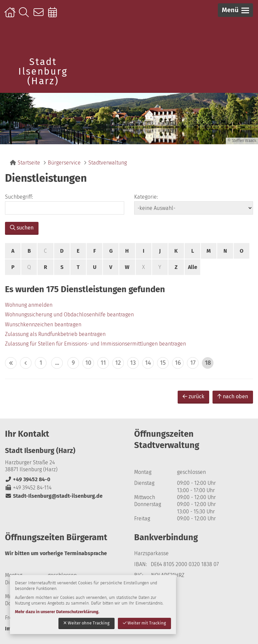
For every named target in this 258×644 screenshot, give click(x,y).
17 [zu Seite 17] (193, 363)
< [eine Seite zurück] (26, 363)
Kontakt (40, 16)
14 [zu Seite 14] (148, 363)
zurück (193, 396)
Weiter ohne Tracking (86, 623)
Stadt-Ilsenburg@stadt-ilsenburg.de (54, 496)
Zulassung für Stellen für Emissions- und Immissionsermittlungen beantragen (95, 344)
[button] (235, 10)
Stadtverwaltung (108, 163)
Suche (25, 16)
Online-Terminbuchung (55, 16)
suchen (22, 228)
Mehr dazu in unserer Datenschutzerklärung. (57, 612)
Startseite (11, 16)
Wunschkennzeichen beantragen (43, 324)
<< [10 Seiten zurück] (11, 363)
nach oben (233, 396)
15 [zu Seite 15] (163, 363)
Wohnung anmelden (29, 305)
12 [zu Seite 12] (118, 363)
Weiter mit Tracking (144, 623)
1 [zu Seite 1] (41, 363)
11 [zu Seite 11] (103, 363)
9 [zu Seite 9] (73, 363)
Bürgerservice (64, 163)
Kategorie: (146, 197)
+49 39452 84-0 (28, 479)
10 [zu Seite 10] (88, 363)
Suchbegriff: (19, 197)
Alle (193, 267)
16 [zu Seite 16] (178, 363)
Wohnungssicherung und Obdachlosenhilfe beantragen (69, 315)
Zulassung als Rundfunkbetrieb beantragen (55, 334)
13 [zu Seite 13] (133, 363)
